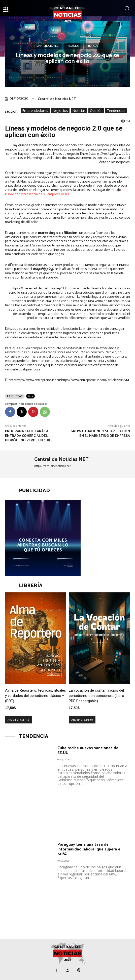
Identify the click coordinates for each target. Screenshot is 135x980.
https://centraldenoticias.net (53, 466)
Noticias (93, 46)
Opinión (96, 111)
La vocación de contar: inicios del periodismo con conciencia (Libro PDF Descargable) (96, 696)
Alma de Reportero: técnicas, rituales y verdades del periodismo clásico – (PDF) (36, 696)
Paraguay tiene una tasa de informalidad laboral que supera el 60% (89, 849)
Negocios (73, 46)
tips (30, 396)
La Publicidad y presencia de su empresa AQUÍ (65, 192)
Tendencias (116, 111)
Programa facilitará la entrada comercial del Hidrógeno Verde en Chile (29, 436)
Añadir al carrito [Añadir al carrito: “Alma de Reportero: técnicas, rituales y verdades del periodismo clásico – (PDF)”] (18, 720)
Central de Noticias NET (57, 99)
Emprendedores (47, 46)
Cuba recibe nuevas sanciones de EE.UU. (88, 750)
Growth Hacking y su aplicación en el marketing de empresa (100, 434)
